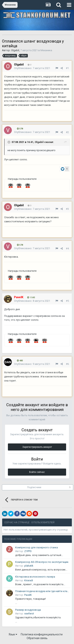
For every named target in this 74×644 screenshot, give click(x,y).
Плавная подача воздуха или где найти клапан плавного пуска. (42, 591)
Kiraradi (29, 580)
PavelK (28, 595)
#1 (67, 68)
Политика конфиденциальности (42, 634)
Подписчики (34, 487)
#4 (67, 248)
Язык (13, 634)
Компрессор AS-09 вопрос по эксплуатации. (42, 562)
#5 (67, 301)
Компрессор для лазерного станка (37, 547)
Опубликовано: (32, 68)
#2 (67, 132)
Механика (46, 50)
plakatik (29, 566)
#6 (67, 364)
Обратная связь (37, 638)
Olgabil (15, 50)
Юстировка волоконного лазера (35, 577)
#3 (67, 209)
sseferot (29, 614)
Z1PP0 (28, 551)
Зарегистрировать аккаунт (37, 447)
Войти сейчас (37, 472)
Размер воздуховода (28, 610)
